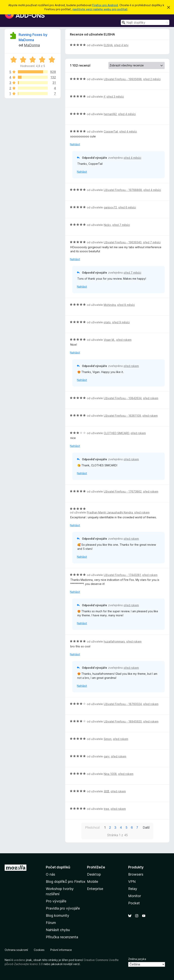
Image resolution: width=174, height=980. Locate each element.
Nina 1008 (110, 774)
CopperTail (111, 131)
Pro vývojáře (56, 901)
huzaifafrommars (114, 641)
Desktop (94, 874)
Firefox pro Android (105, 5)
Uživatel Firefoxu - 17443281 (122, 575)
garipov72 (110, 207)
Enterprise (95, 889)
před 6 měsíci (127, 207)
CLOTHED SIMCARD (116, 433)
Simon (108, 739)
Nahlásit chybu (58, 930)
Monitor (135, 896)
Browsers (136, 874)
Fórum (51, 923)
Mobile (93, 882)
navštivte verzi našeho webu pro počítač (100, 9)
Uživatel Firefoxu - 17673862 (123, 491)
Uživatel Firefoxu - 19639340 (123, 242)
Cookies (39, 950)
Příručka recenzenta (62, 937)
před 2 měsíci (152, 79)
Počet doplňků (58, 867)
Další (146, 827)
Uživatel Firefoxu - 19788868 (123, 190)
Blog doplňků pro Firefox (66, 882)
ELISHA (108, 45)
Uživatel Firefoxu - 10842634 (123, 398)
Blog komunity (57, 915)
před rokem (124, 340)
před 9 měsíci (121, 322)
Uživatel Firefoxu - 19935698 (123, 79)
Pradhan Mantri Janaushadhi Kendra (110, 512)
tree (106, 809)
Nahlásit (75, 144)
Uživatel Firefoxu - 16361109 (122, 416)
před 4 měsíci (127, 114)
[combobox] (145, 22)
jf (104, 97)
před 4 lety (121, 45)
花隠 (106, 791)
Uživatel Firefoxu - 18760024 (123, 704)
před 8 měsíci (126, 305)
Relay (133, 889)
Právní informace (61, 950)
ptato (107, 322)
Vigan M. (109, 340)
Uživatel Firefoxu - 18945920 (123, 721)
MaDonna (32, 45)
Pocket (134, 903)
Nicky (107, 225)
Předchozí (92, 827)
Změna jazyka (137, 959)
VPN (132, 882)
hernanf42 (110, 114)
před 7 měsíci (121, 225)
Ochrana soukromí (16, 950)
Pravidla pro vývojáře (63, 908)
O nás (50, 874)
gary (107, 756)
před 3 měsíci (115, 97)
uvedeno (20, 960)
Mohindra (110, 305)
